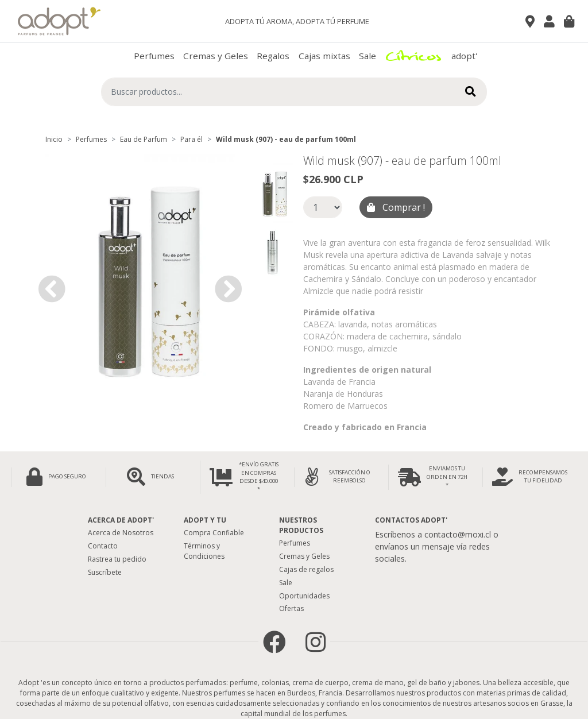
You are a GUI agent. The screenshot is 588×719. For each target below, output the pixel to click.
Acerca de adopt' (121, 520)
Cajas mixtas (324, 56)
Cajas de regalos (306, 569)
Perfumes (154, 56)
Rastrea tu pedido (117, 559)
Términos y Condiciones (204, 551)
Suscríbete (105, 572)
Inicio (54, 139)
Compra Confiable (214, 533)
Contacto (103, 546)
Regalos (273, 56)
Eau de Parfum (144, 139)
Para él (192, 139)
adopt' (464, 56)
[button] (52, 289)
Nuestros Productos (301, 525)
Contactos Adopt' (411, 520)
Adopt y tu (205, 520)
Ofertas (291, 608)
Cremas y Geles (216, 56)
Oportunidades (304, 596)
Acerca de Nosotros (121, 533)
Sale (367, 56)
